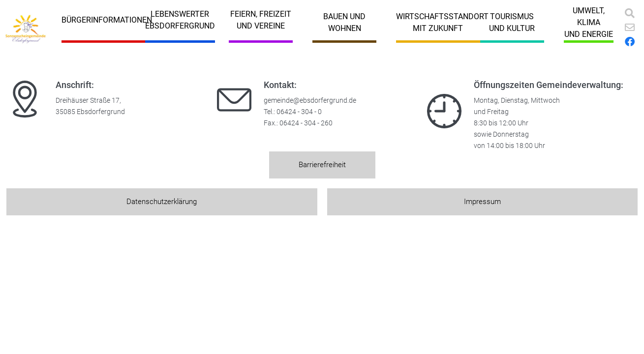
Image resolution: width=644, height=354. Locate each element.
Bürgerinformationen (107, 20)
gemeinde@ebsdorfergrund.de (310, 101)
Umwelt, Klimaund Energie (589, 22)
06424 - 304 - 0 (299, 112)
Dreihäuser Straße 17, (88, 101)
